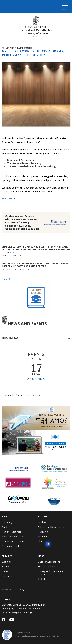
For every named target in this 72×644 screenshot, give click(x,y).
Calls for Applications (49, 562)
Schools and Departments (52, 527)
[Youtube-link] (12, 620)
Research (43, 532)
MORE (6, 279)
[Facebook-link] (4, 620)
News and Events (11, 546)
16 (30, 379)
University (7, 522)
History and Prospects (14, 541)
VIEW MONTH (36, 395)
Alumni (41, 541)
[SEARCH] (13, 590)
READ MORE (9, 199)
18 (42, 379)
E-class (6, 566)
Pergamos (7, 576)
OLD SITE (43, 579)
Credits (6, 527)
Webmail (7, 562)
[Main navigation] (64, 7)
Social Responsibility (13, 537)
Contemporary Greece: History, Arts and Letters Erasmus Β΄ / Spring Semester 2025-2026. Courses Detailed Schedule (22, 222)
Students (43, 537)
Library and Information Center (50, 573)
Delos (5, 571)
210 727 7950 (21, 609)
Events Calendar (47, 566)
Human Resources (12, 532)
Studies (42, 522)
